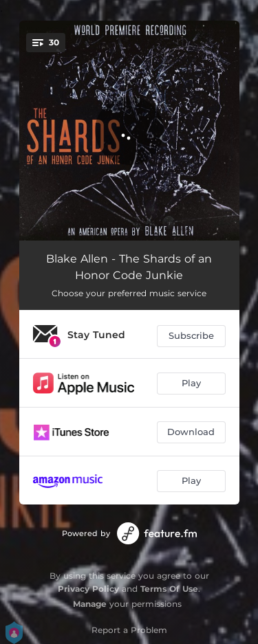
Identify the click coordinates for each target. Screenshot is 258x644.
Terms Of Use (169, 589)
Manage (90, 604)
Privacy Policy (88, 589)
